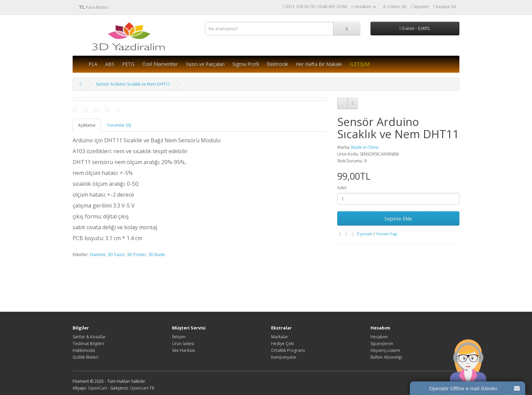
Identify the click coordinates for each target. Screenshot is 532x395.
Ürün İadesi (183, 344)
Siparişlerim (382, 344)
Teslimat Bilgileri (88, 344)
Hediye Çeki (282, 344)
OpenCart (97, 388)
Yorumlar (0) (119, 125)
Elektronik (277, 64)
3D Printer (137, 255)
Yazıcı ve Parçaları (205, 64)
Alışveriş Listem (385, 350)
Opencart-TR (142, 388)
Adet (342, 188)
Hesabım (379, 337)
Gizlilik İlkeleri (85, 357)
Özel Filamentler (160, 64)
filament (98, 255)
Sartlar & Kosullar (89, 337)
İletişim (179, 337)
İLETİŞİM (360, 64)
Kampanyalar (284, 357)
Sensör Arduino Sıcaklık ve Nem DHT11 (133, 84)
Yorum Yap (387, 234)
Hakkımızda (84, 350)
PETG (128, 64)
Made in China (365, 147)
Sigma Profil (246, 64)
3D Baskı (157, 255)
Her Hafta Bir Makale (319, 64)
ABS (110, 64)
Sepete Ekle (398, 218)
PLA (93, 64)
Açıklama (87, 125)
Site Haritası (183, 350)
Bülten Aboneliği (386, 357)
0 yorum (365, 234)
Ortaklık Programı (288, 350)
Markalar (280, 337)
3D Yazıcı (116, 255)
